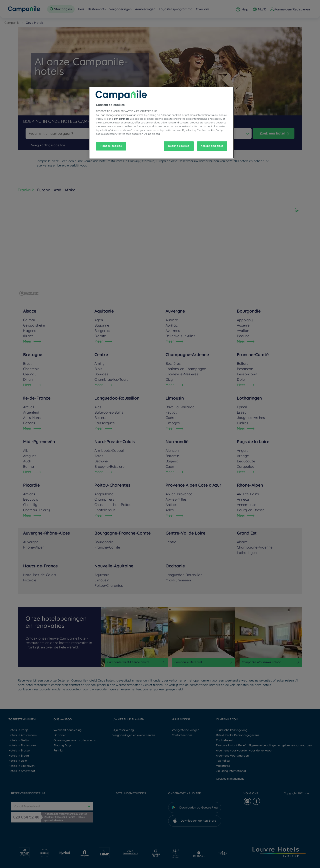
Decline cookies (179, 146)
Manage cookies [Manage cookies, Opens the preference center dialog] (111, 146)
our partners (122, 119)
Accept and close (212, 146)
